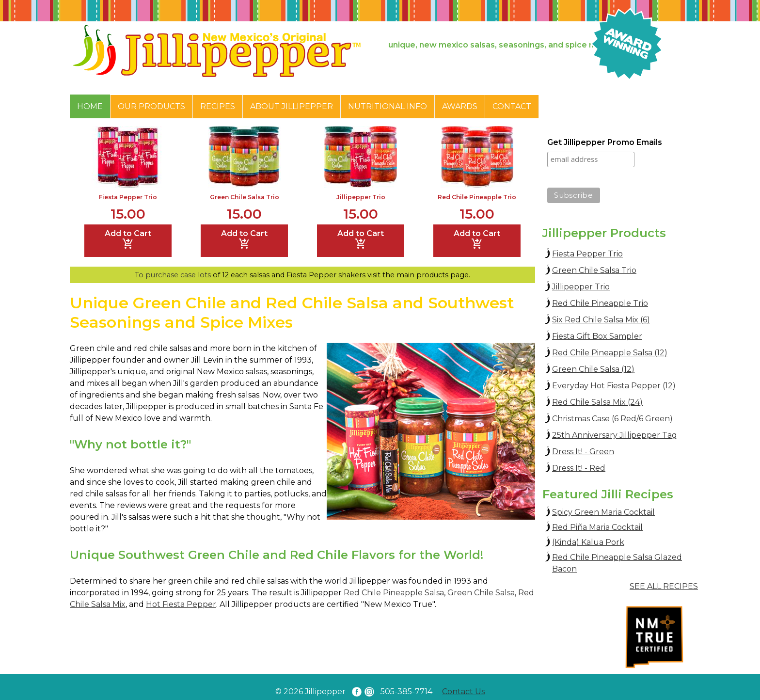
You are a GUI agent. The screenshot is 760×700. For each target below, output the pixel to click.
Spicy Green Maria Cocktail (603, 512)
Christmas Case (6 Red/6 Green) (612, 419)
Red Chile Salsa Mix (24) (597, 402)
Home (90, 106)
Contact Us (463, 692)
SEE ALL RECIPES (664, 586)
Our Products (151, 106)
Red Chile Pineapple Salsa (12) (610, 353)
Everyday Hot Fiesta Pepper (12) (614, 386)
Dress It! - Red (579, 468)
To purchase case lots (173, 275)
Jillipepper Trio (361, 197)
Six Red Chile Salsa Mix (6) (601, 320)
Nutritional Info (388, 106)
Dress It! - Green (583, 452)
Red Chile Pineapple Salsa (394, 593)
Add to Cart (128, 240)
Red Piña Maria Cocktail (597, 527)
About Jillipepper (292, 106)
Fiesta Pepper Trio (128, 197)
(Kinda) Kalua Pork (588, 542)
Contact (512, 106)
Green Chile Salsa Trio (245, 197)
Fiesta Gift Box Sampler (597, 336)
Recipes (218, 106)
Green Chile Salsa (481, 593)
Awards (460, 106)
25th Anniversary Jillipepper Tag (615, 435)
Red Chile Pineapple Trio (477, 197)
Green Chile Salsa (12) (593, 369)
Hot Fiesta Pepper (181, 604)
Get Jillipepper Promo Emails (605, 142)
